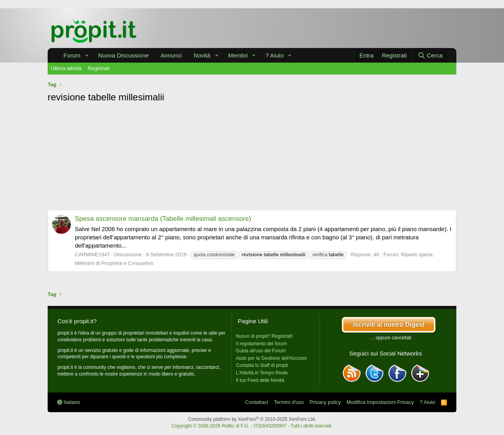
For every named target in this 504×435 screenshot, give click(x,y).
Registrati (99, 68)
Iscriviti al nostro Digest (388, 325)
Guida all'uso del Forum (261, 351)
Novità (202, 55)
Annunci (171, 55)
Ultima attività (66, 68)
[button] (87, 55)
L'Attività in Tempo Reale (262, 373)
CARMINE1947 (92, 255)
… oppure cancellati (391, 338)
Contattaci (257, 402)
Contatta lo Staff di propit (262, 365)
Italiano (69, 402)
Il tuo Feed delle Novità (260, 380)
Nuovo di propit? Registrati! (264, 336)
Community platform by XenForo (252, 419)
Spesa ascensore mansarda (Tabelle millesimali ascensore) (163, 219)
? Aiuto (274, 55)
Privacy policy (325, 402)
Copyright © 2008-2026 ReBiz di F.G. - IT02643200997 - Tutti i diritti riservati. (252, 426)
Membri (238, 55)
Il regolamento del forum (261, 344)
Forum (72, 55)
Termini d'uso (289, 402)
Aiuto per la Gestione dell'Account (271, 358)
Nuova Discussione (123, 55)
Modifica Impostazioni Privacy (380, 402)
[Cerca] (430, 55)
